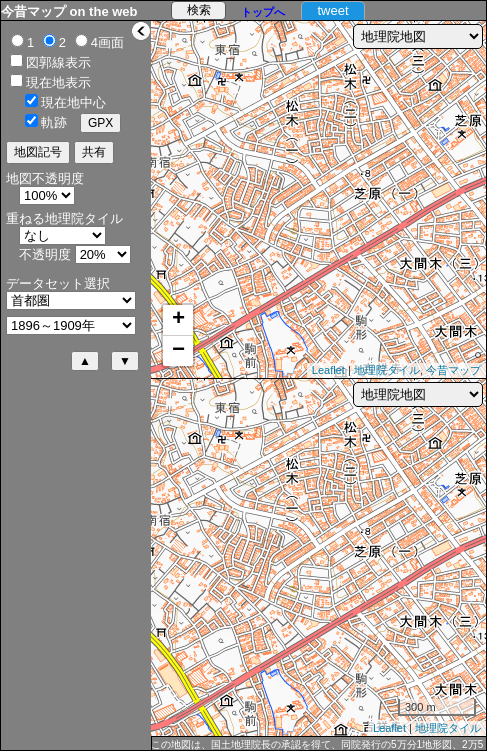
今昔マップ (453, 370)
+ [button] (178, 320)
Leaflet (328, 370)
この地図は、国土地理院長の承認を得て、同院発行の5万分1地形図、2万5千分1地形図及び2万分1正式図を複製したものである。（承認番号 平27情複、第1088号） (317, 745)
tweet (332, 10)
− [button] (178, 351)
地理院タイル (387, 370)
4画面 (107, 42)
